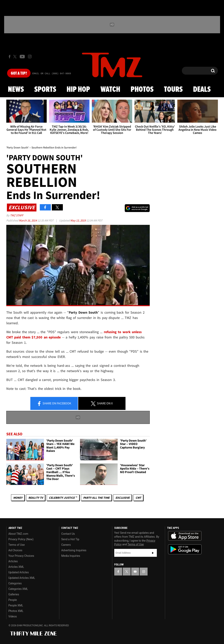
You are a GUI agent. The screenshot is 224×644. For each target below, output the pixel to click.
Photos (142, 90)
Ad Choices (15, 550)
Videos (13, 616)
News (16, 90)
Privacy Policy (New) (21, 539)
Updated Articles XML (22, 578)
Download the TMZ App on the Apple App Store (185, 536)
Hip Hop (78, 90)
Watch (110, 90)
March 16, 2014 (28, 220)
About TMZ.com (18, 534)
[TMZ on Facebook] (10, 57)
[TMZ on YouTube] (135, 572)
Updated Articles (19, 572)
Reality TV (36, 498)
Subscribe (153, 553)
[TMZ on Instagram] (30, 57)
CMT (138, 498)
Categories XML (18, 589)
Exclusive (123, 498)
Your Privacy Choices (21, 556)
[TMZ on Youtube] (22, 57)
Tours (173, 90)
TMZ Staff (17, 215)
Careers (66, 545)
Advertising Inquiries (74, 550)
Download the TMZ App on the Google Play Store (185, 549)
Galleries (14, 594)
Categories (15, 583)
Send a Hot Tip (70, 539)
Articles (13, 561)
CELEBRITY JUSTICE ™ (63, 498)
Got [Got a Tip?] (19, 73)
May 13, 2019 (78, 220)
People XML (16, 605)
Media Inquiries (71, 556)
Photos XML (16, 611)
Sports (45, 90)
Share (54, 404)
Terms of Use (17, 545)
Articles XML (16, 567)
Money (18, 498)
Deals (202, 90)
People (13, 600)
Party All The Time (96, 498)
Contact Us (68, 534)
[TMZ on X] (15, 57)
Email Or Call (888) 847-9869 (52, 74)
